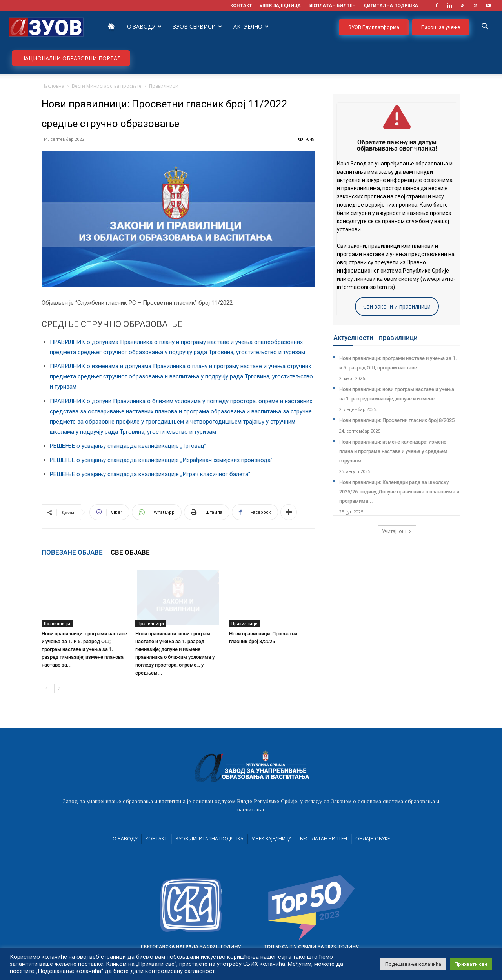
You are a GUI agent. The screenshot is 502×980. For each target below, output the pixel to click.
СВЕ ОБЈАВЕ (130, 552)
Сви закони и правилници (397, 306)
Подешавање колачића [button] (413, 964)
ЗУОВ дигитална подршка (209, 839)
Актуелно (251, 26)
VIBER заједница (280, 5)
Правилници (57, 624)
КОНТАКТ (241, 5)
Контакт (156, 839)
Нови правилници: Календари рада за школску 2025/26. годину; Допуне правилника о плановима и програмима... (399, 492)
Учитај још (397, 531)
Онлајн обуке (373, 839)
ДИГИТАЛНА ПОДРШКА (391, 5)
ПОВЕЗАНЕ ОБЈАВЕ (72, 552)
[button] (485, 27)
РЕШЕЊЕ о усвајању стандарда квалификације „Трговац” (128, 446)
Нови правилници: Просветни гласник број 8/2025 (397, 420)
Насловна (53, 86)
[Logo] (46, 26)
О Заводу (144, 26)
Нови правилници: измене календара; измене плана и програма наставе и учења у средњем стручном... (393, 451)
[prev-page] (46, 688)
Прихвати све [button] (471, 964)
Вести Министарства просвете (107, 86)
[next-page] (59, 688)
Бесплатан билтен (324, 839)
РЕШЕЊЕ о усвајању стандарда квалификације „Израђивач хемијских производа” (161, 460)
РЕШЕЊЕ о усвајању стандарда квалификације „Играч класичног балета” (150, 474)
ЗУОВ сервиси (197, 26)
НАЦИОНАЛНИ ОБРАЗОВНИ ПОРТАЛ (71, 58)
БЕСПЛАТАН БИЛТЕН (332, 5)
